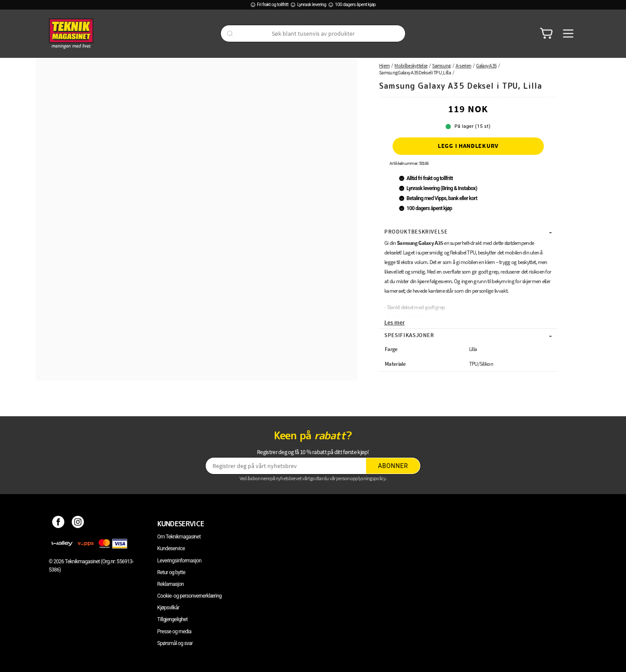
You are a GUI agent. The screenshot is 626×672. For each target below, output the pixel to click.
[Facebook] (58, 524)
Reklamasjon (171, 584)
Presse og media (175, 632)
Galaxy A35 (486, 65)
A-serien (463, 65)
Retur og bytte (171, 572)
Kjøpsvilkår (168, 608)
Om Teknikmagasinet (179, 537)
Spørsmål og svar (175, 643)
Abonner (393, 466)
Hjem (384, 65)
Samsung (441, 65)
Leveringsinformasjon (180, 561)
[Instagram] (78, 524)
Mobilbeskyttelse (411, 65)
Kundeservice (171, 548)
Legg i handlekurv (468, 146)
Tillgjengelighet (173, 619)
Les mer (395, 322)
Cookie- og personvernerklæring (190, 596)
